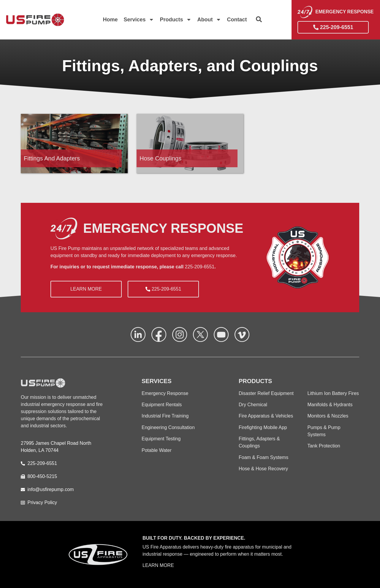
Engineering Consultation (168, 427)
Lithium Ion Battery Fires (333, 393)
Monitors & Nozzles (328, 416)
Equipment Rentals (162, 405)
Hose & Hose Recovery (263, 469)
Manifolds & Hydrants (330, 405)
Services (139, 20)
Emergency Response (165, 393)
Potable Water (157, 450)
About (209, 20)
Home (110, 20)
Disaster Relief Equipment (266, 393)
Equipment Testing (161, 439)
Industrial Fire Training (165, 416)
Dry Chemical (253, 405)
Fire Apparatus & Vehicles (266, 416)
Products (176, 20)
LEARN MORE (158, 565)
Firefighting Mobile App (263, 427)
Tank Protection (324, 446)
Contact (237, 20)
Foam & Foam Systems (263, 457)
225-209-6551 (200, 267)
